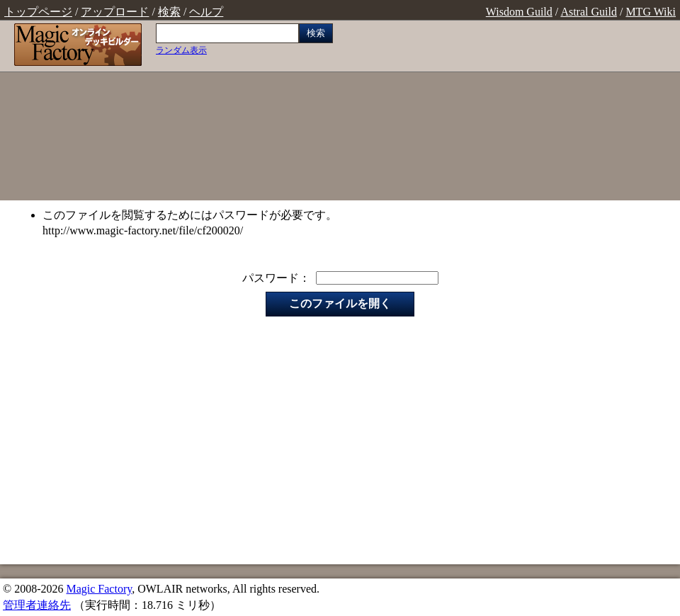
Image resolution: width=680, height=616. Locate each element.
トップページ (38, 12)
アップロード (115, 12)
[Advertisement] (510, 112)
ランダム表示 (181, 50)
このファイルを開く (340, 303)
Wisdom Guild (519, 12)
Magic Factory (99, 589)
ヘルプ (206, 12)
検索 (169, 12)
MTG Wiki (651, 12)
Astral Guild (589, 12)
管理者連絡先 (37, 605)
